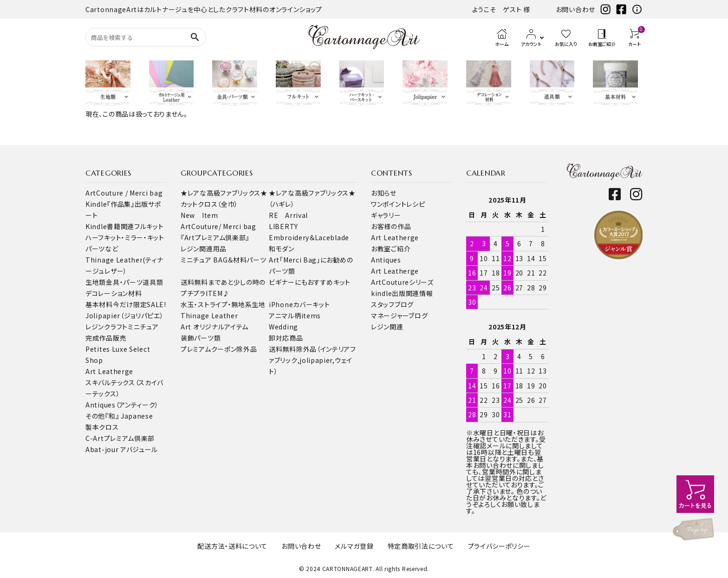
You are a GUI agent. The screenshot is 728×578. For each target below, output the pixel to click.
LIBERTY (283, 226)
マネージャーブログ (399, 315)
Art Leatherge (109, 371)
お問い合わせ (575, 9)
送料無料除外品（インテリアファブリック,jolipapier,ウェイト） (312, 360)
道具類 (153, 282)
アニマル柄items (295, 315)
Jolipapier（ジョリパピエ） (125, 315)
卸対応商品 (286, 338)
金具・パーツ (124, 282)
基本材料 (99, 304)
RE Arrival (288, 215)
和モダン (282, 249)
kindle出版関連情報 (402, 293)
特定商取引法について (421, 546)
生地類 (96, 282)
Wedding (283, 327)
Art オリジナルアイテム (214, 327)
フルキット (149, 226)
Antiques (386, 260)
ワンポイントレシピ (398, 204)
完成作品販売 (106, 338)
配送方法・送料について (232, 546)
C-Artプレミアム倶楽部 (120, 438)
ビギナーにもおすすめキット (310, 282)
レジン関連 (387, 327)
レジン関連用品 (204, 249)
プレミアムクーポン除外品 (219, 349)
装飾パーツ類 (201, 338)
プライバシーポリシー (499, 546)
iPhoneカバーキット (299, 304)
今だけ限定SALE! (140, 304)
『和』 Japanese (129, 416)
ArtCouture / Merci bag (124, 193)
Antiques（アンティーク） (122, 405)
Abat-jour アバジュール (122, 449)
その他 (95, 416)
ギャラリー (386, 215)
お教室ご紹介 (391, 249)
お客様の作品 (391, 226)
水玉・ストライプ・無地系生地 (223, 304)
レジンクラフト (107, 327)
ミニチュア (143, 327)
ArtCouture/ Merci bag (218, 226)
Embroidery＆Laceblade (309, 237)
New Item (199, 215)
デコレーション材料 (114, 293)
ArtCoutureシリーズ (402, 282)
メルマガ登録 (354, 546)
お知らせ (384, 193)
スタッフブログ (392, 304)
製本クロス (102, 427)
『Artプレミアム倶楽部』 (215, 237)
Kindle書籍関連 (110, 226)
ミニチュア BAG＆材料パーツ (224, 260)
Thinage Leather (209, 315)
